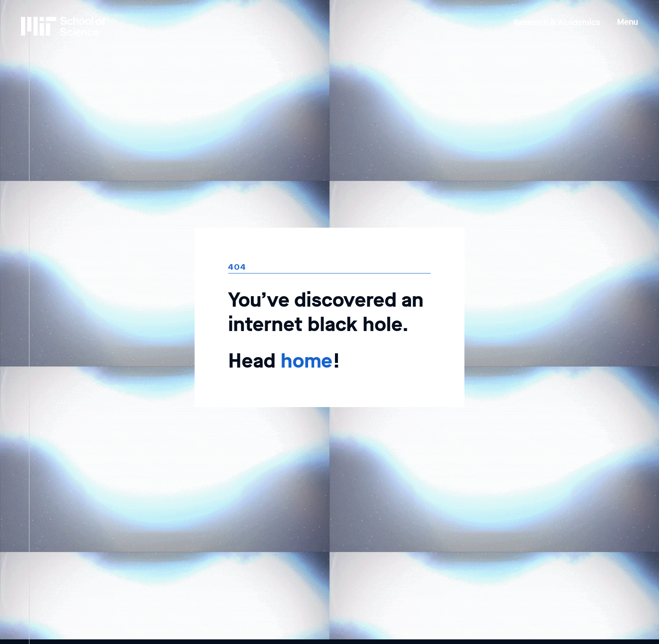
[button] (627, 16)
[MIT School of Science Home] (63, 26)
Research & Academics (557, 22)
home (307, 361)
